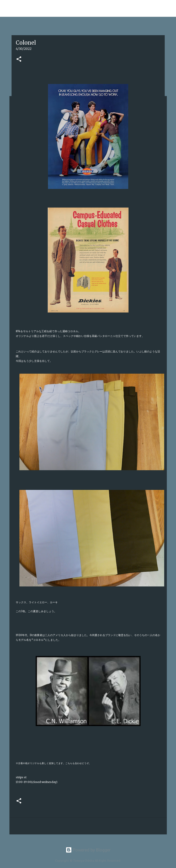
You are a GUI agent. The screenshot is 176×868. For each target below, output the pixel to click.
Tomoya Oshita (28, 8)
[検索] (169, 8)
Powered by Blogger (88, 850)
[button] (19, 59)
